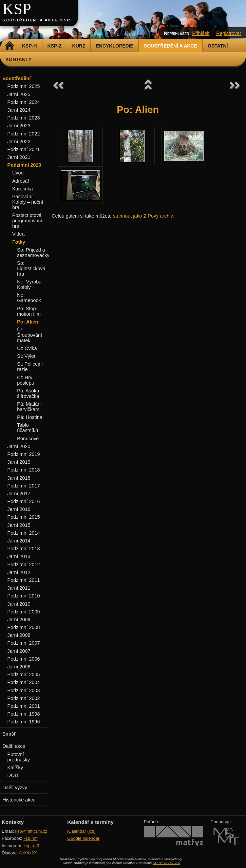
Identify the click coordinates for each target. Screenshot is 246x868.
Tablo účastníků (27, 428)
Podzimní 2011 (24, 580)
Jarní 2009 (19, 620)
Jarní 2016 (19, 509)
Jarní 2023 (19, 126)
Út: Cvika (27, 348)
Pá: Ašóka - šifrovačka (30, 393)
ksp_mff (31, 846)
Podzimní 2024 (24, 102)
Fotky (19, 242)
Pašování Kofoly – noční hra (28, 202)
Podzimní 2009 (24, 612)
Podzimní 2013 (24, 549)
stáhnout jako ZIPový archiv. (144, 216)
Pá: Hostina (30, 417)
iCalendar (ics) (81, 831)
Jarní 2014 (19, 541)
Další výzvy (15, 788)
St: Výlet (26, 356)
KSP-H (30, 46)
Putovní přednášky (19, 757)
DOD (13, 775)
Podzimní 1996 (24, 722)
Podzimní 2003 (24, 690)
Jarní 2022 (19, 142)
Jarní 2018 (19, 478)
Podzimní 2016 (24, 501)
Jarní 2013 (19, 556)
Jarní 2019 (19, 462)
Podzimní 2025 (24, 86)
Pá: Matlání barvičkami (29, 407)
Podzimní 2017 (24, 486)
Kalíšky (15, 768)
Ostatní (218, 46)
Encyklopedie (114, 46)
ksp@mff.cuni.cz (31, 831)
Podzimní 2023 (24, 118)
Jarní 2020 (19, 446)
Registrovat (229, 33)
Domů (9, 46)
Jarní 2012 (19, 572)
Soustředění (16, 78)
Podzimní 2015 (24, 517)
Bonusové (28, 439)
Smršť (9, 734)
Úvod (18, 173)
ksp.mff (31, 838)
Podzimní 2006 (24, 659)
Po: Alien (27, 322)
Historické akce (19, 800)
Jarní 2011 (19, 588)
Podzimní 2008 (24, 627)
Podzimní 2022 (24, 134)
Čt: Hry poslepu (25, 380)
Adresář (21, 181)
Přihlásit (201, 33)
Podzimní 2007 (24, 643)
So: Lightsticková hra (31, 269)
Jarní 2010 (19, 604)
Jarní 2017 (19, 494)
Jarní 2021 (19, 157)
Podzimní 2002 (24, 698)
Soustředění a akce (171, 46)
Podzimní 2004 (24, 682)
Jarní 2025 (19, 94)
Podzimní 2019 (24, 454)
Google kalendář (83, 838)
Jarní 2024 (19, 110)
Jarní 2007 (19, 651)
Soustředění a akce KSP (36, 20)
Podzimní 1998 (24, 714)
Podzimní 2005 (24, 675)
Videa (18, 234)
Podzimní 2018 (24, 470)
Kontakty (18, 59)
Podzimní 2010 (24, 596)
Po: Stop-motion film (29, 311)
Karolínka (23, 189)
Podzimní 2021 (24, 149)
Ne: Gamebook (29, 298)
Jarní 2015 (19, 525)
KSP (17, 9)
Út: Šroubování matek (30, 335)
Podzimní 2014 (24, 533)
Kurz (79, 46)
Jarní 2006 (19, 667)
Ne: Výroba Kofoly (29, 284)
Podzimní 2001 (24, 706)
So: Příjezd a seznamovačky (33, 253)
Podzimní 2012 (24, 565)
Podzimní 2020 (24, 165)
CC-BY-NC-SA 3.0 (166, 863)
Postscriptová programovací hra (27, 221)
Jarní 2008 (19, 635)
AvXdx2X (28, 853)
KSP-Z (55, 46)
